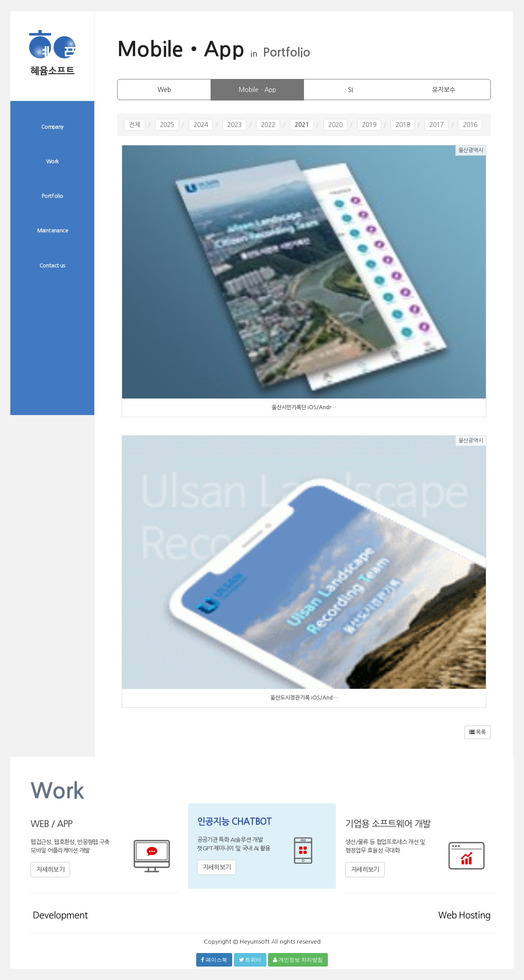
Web (164, 90)
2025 (167, 125)
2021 (302, 125)
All (275, 942)
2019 (369, 125)
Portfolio (53, 196)
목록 (478, 732)
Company (53, 127)
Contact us (53, 266)
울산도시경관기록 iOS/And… (304, 698)
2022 (268, 125)
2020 (335, 125)
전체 (135, 125)
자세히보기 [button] (50, 870)
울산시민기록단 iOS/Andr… (304, 407)
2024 (201, 125)
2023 (234, 125)
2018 (403, 125)
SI (350, 90)
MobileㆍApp (258, 90)
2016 (470, 125)
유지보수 (444, 90)
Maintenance (53, 231)
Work (53, 162)
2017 (436, 125)
